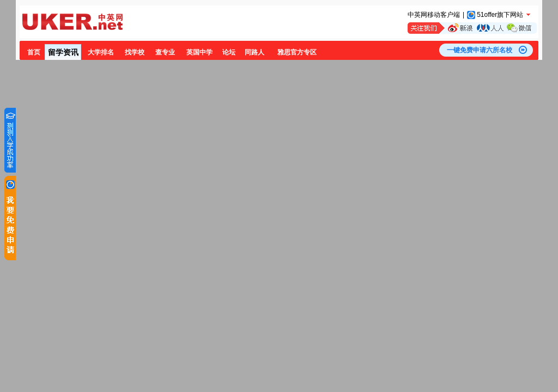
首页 (34, 52)
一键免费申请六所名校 (480, 50)
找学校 (135, 52)
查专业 (165, 52)
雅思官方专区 (297, 52)
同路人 (254, 52)
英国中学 (199, 52)
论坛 (229, 52)
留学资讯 (63, 52)
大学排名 (101, 52)
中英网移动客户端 (434, 15)
